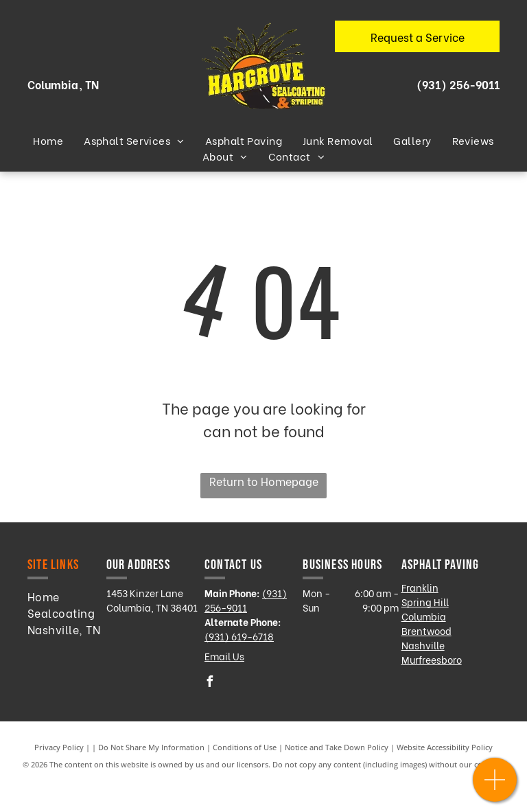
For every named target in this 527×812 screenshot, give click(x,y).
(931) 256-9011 (458, 84)
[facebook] (210, 683)
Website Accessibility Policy (445, 747)
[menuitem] (48, 140)
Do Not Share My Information (151, 747)
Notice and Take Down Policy (337, 747)
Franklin (420, 587)
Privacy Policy (59, 747)
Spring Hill (425, 602)
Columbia (424, 616)
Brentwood (426, 630)
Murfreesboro (432, 659)
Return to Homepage (264, 481)
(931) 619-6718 (239, 636)
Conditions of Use (245, 747)
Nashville (423, 645)
